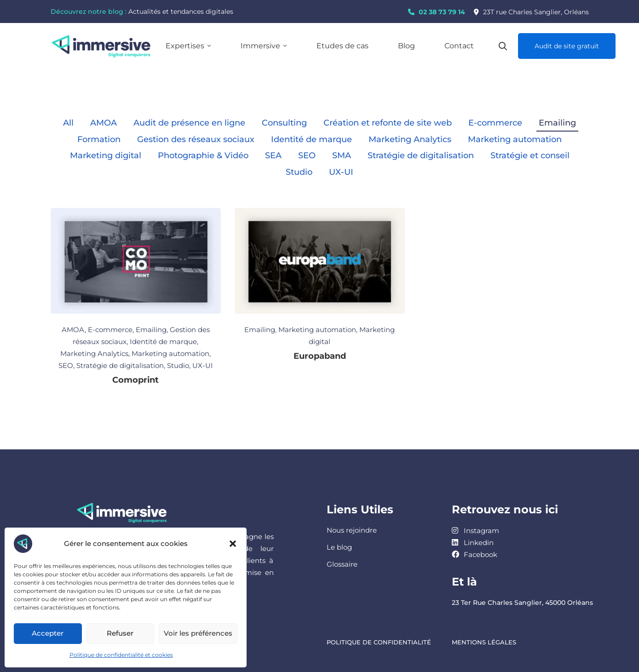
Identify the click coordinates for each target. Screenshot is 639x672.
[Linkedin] (473, 542)
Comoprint (135, 380)
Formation (99, 139)
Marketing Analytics (410, 139)
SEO (307, 155)
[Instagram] (475, 530)
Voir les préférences (198, 633)
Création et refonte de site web (388, 123)
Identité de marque (311, 139)
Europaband (320, 356)
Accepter (48, 633)
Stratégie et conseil (530, 155)
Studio (299, 172)
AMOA (104, 123)
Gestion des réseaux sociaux (196, 139)
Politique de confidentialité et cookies (121, 655)
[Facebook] (475, 554)
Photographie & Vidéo (203, 155)
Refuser (120, 633)
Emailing (557, 123)
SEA (273, 155)
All (68, 123)
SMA (342, 155)
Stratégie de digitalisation (421, 155)
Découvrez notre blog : (89, 11)
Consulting (284, 123)
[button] (233, 544)
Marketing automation (515, 139)
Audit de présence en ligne (189, 123)
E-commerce (495, 123)
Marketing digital (106, 155)
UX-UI (341, 172)
